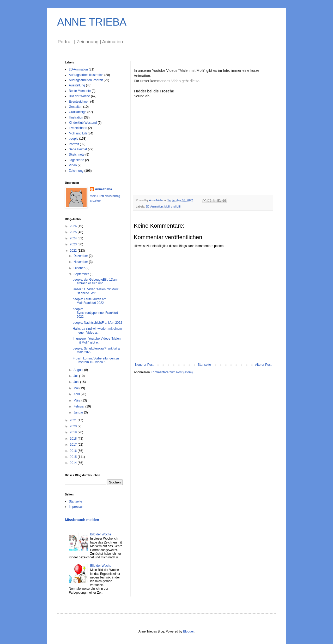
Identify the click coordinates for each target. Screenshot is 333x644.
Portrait (74, 144)
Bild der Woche (79, 96)
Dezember (81, 256)
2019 (74, 432)
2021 (74, 420)
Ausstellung (77, 85)
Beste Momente (80, 91)
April (77, 394)
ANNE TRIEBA (92, 22)
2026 (74, 226)
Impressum (77, 507)
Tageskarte (77, 160)
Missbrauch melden (82, 520)
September (82, 274)
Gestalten (75, 107)
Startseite (204, 365)
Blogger (188, 631)
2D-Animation (154, 206)
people (74, 139)
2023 (74, 244)
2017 (74, 445)
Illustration (76, 117)
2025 (74, 232)
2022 (74, 251)
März (77, 400)
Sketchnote (77, 155)
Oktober (80, 268)
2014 (74, 463)
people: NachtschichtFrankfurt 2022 (97, 323)
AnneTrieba (103, 189)
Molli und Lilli (172, 206)
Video (73, 165)
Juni (77, 382)
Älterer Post (263, 365)
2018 (74, 439)
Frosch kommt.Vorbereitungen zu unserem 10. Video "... (96, 360)
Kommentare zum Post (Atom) (172, 372)
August (79, 370)
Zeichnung (76, 171)
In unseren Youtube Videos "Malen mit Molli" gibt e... (97, 340)
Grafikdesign (78, 112)
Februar (79, 406)
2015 (74, 457)
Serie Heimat (78, 149)
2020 (74, 426)
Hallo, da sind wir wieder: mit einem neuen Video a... (97, 330)
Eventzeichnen (79, 102)
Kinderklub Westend (83, 123)
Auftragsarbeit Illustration (86, 75)
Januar (79, 412)
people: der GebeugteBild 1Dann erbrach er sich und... (96, 281)
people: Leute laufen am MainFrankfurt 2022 (90, 301)
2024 (74, 238)
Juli (76, 376)
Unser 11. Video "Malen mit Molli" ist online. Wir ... (96, 291)
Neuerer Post (144, 365)
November (81, 262)
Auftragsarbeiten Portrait (86, 80)
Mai (77, 388)
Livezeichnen (78, 128)
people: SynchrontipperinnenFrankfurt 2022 (95, 313)
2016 (74, 451)
